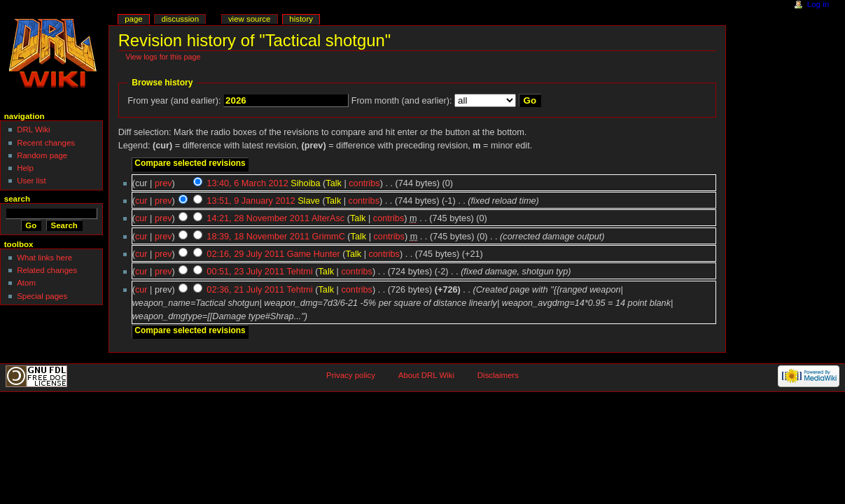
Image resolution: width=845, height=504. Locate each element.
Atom (26, 283)
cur (141, 201)
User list (31, 181)
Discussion (180, 19)
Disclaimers (498, 375)
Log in (818, 4)
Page (133, 19)
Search (17, 199)
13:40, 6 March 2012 (247, 183)
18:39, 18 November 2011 (258, 237)
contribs (364, 183)
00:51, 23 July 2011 (245, 272)
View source (249, 19)
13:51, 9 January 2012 (251, 201)
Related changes (47, 270)
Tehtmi (299, 272)
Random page (42, 155)
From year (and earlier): (174, 101)
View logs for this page (163, 57)
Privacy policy (351, 375)
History (301, 19)
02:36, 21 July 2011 (245, 290)
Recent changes (46, 143)
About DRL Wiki (426, 375)
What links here (44, 258)
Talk (334, 183)
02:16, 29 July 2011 (245, 254)
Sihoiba (305, 183)
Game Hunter (314, 254)
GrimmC (329, 237)
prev (163, 183)
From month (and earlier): (402, 101)
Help (25, 168)
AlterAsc (328, 218)
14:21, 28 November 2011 (258, 218)
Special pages (42, 296)
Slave (309, 201)
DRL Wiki (33, 129)
